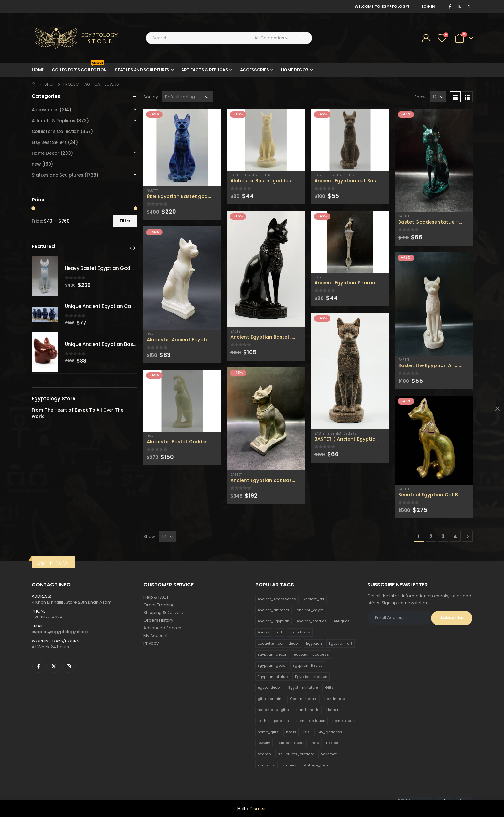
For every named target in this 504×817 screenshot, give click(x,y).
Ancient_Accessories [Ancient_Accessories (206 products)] (277, 599)
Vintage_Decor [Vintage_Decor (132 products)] (317, 765)
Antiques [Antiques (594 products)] (342, 621)
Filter (125, 221)
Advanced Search (162, 628)
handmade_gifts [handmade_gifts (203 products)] (273, 710)
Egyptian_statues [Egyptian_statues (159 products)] (311, 677)
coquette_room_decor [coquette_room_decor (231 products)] (278, 643)
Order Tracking (159, 605)
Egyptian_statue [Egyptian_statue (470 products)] (273, 677)
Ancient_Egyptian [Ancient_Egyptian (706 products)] (273, 621)
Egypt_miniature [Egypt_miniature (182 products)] (303, 687)
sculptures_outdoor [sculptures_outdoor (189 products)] (296, 754)
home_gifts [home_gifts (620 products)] (268, 732)
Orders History (158, 620)
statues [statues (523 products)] (290, 765)
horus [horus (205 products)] (291, 732)
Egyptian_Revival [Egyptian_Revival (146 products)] (308, 665)
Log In (428, 6)
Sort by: (151, 97)
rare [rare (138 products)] (315, 743)
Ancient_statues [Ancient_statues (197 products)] (312, 621)
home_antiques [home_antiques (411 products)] (311, 721)
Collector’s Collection (79, 68)
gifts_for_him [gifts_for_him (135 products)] (270, 699)
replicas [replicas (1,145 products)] (333, 743)
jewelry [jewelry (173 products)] (264, 743)
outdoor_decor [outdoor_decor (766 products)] (291, 743)
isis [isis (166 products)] (306, 732)
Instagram (69, 666)
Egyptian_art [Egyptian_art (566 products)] (341, 643)
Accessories (255, 70)
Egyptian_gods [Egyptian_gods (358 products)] (271, 665)
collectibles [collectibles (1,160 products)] (300, 632)
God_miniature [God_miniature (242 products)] (304, 699)
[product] (182, 148)
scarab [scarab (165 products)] (264, 754)
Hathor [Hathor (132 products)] (332, 710)
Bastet (152, 191)
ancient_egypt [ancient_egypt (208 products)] (310, 610)
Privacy (151, 643)
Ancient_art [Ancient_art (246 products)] (314, 599)
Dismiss (258, 809)
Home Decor (295, 70)
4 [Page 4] (455, 536)
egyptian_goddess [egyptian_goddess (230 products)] (311, 654)
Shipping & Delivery (163, 613)
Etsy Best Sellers (258, 175)
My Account (155, 636)
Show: (420, 97)
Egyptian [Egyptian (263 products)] (314, 643)
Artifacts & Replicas (205, 70)
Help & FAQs (156, 597)
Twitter (54, 666)
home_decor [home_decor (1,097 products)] (344, 721)
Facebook (39, 666)
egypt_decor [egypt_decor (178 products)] (269, 687)
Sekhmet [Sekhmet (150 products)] (329, 754)
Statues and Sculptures (142, 70)
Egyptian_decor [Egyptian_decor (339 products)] (272, 654)
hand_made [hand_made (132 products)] (308, 710)
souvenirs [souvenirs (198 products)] (266, 765)
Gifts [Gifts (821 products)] (329, 687)
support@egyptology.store (60, 632)
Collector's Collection (56, 131)
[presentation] (130, 248)
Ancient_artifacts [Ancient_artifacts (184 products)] (273, 610)
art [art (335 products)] (280, 632)
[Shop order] (188, 97)
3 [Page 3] (443, 536)
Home (38, 70)
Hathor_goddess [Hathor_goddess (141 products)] (273, 721)
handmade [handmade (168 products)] (335, 699)
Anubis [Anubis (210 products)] (264, 632)
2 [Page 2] (431, 536)
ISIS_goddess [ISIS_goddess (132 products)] (330, 732)
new (36, 164)
